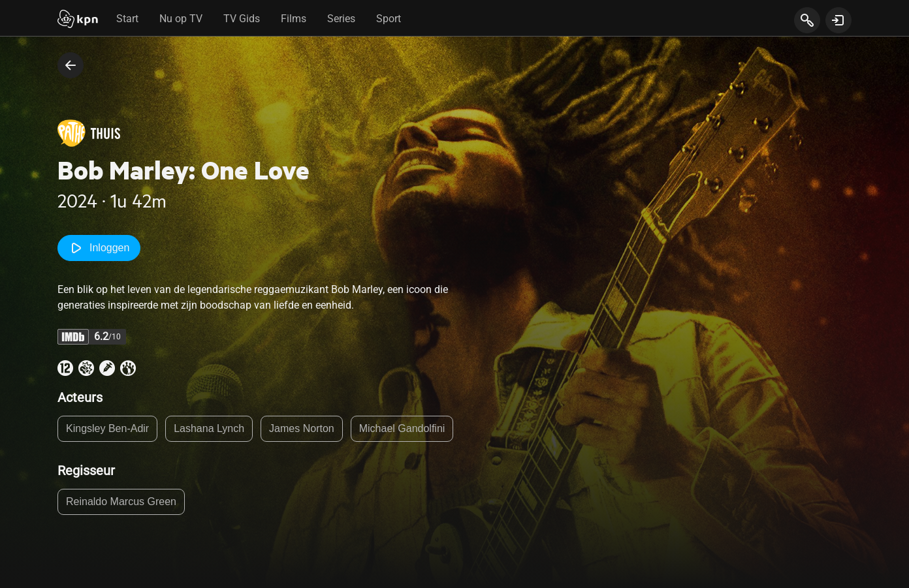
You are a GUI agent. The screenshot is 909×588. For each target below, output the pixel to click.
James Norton (302, 428)
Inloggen (99, 248)
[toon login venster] (838, 20)
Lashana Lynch (209, 428)
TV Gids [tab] (242, 19)
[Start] (78, 20)
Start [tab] (127, 19)
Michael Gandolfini (402, 428)
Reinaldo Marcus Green (121, 502)
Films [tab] (294, 19)
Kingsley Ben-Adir (107, 428)
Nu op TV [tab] (181, 19)
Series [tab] (341, 19)
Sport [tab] (389, 19)
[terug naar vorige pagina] (71, 65)
